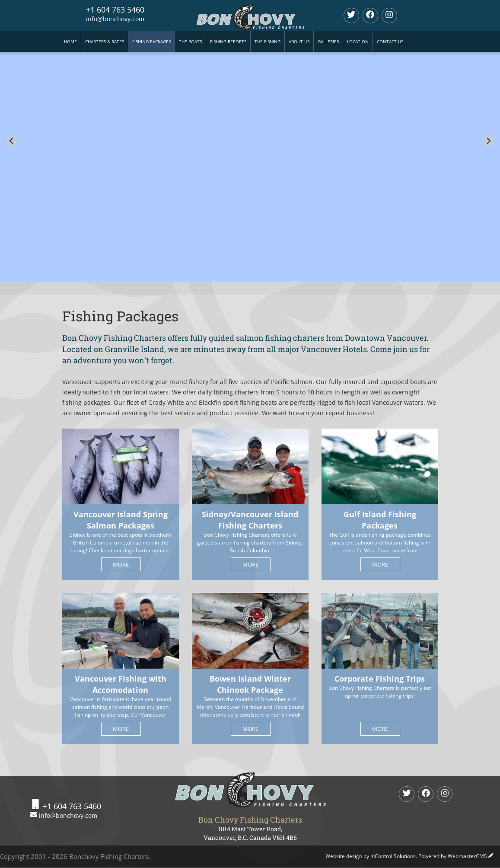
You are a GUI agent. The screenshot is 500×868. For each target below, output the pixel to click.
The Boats (190, 42)
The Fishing (268, 42)
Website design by (371, 856)
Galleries (328, 42)
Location (358, 42)
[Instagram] (389, 16)
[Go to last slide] (11, 141)
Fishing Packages (151, 42)
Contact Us (390, 42)
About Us (299, 42)
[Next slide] (489, 141)
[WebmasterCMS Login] (491, 856)
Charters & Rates (105, 42)
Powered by (453, 856)
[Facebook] (370, 16)
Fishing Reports (228, 42)
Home (70, 42)
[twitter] (351, 16)
